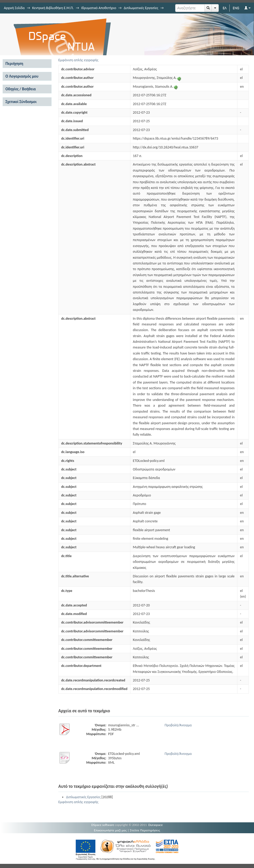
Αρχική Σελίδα (14, 8)
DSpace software (103, 825)
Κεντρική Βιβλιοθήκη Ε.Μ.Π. (53, 8)
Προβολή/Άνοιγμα (178, 725)
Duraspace (156, 825)
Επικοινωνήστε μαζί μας (110, 830)
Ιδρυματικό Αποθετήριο (99, 8)
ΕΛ (225, 8)
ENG (236, 8)
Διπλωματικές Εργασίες (141, 8)
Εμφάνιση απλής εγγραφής (78, 60)
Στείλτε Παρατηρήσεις (145, 830)
